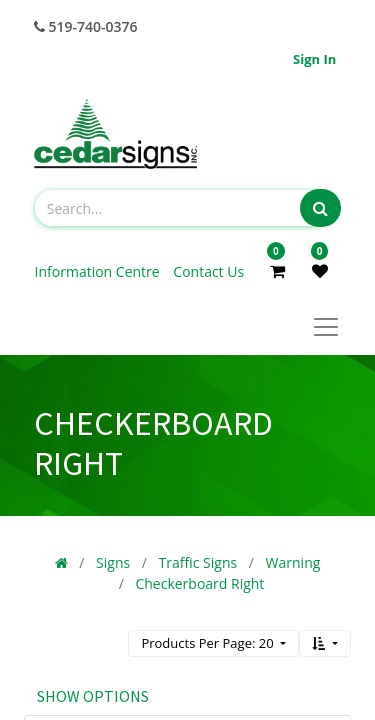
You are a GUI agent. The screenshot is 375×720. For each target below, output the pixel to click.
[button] (325, 643)
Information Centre (99, 271)
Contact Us (208, 271)
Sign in (314, 59)
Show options (93, 696)
